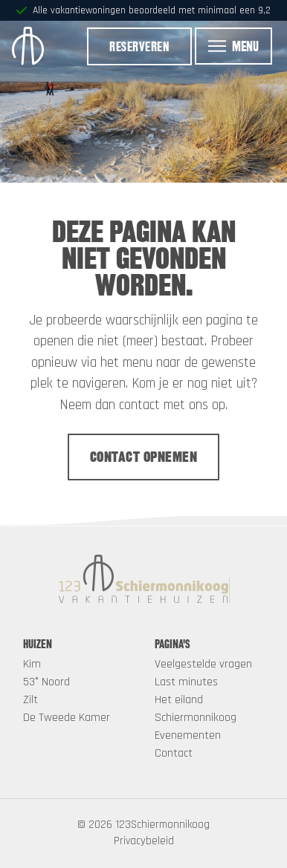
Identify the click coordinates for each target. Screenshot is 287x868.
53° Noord (46, 682)
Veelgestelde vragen (203, 664)
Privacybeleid (144, 841)
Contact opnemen (144, 457)
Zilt (30, 700)
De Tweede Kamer (67, 718)
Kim (32, 664)
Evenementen (188, 735)
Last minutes (186, 682)
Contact (174, 753)
